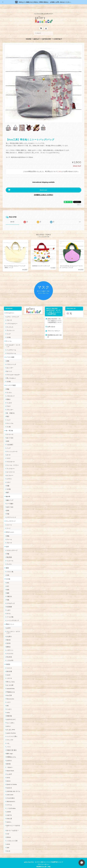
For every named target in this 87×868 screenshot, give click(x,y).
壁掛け (9, 395)
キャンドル (10, 419)
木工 (8, 582)
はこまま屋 (10, 681)
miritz (8, 773)
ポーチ (9, 451)
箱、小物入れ (11, 409)
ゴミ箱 (9, 423)
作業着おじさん (11, 753)
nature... (9, 818)
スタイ (9, 478)
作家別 (8, 660)
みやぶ (9, 722)
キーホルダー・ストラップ (13, 342)
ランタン (9, 388)
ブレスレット (11, 326)
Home (29, 35)
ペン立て (9, 399)
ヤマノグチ (10, 736)
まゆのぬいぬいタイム (13, 787)
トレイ (9, 416)
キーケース (10, 430)
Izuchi (8, 671)
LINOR (9, 808)
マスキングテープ (12, 546)
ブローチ (9, 316)
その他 (9, 333)
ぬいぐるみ (10, 434)
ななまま (9, 784)
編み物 (8, 492)
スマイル (9, 801)
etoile (8, 840)
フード (9, 524)
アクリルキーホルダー (13, 371)
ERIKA (9, 833)
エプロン (9, 475)
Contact (58, 35)
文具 (7, 542)
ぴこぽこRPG (11, 725)
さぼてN (9, 811)
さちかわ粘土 (11, 794)
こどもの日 (10, 656)
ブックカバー (11, 464)
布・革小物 (9, 426)
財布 (8, 437)
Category (47, 35)
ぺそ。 (9, 739)
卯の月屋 (9, 667)
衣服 (8, 482)
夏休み (9, 643)
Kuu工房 (9, 691)
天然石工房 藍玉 (11, 746)
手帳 (8, 550)
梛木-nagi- (10, 749)
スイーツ (9, 521)
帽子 (8, 488)
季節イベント (10, 620)
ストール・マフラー (13, 461)
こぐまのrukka (11, 804)
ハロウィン (10, 646)
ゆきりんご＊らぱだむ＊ (13, 822)
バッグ (9, 444)
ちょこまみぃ (11, 719)
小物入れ (9, 592)
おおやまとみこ (11, 715)
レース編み (10, 499)
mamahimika (10, 684)
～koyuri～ (10, 763)
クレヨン (9, 560)
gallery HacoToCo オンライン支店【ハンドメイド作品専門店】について (55, 316)
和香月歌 (9, 712)
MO (8, 701)
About (37, 35)
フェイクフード (11, 517)
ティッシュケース (12, 447)
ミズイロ (9, 674)
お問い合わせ (51, 322)
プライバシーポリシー (54, 327)
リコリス (9, 664)
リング (9, 330)
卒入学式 (9, 653)
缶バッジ (9, 367)
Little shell (10, 790)
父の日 (9, 639)
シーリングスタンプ (13, 616)
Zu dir (8, 847)
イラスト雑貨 (10, 353)
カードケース (11, 468)
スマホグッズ (11, 599)
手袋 (8, 510)
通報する (79, 201)
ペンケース (10, 557)
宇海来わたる (11, 688)
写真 (8, 596)
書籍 (7, 564)
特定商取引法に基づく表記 (55, 332)
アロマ (9, 402)
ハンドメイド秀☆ (12, 732)
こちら (60, 167)
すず (8, 830)
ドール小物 (10, 613)
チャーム (9, 337)
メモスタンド (11, 392)
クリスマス (10, 649)
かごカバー (10, 471)
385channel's (11, 797)
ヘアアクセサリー (12, 319)
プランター (10, 405)
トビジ (9, 698)
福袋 (8, 589)
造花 (8, 585)
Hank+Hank (10, 766)
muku (8, 708)
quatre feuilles (11, 729)
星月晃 (9, 760)
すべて (12, 218)
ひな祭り (9, 632)
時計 (8, 412)
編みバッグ (10, 496)
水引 (8, 579)
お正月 (9, 624)
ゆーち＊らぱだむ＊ (13, 826)
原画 (8, 357)
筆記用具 (9, 553)
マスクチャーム (11, 349)
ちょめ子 (9, 770)
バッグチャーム (11, 346)
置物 (8, 385)
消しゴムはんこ (11, 374)
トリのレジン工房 (12, 837)
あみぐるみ (10, 503)
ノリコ (9, 743)
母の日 (9, 636)
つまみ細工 (10, 440)
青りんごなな (11, 678)
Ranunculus (10, 695)
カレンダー (10, 364)
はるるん (9, 756)
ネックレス (10, 323)
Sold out (43, 186)
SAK (8, 843)
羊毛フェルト (10, 528)
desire (8, 777)
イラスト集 (10, 567)
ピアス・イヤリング (13, 313)
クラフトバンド (11, 513)
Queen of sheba (12, 780)
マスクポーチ (11, 458)
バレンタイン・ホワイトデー (13, 628)
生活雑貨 (9, 603)
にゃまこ (9, 705)
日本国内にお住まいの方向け (43, 191)
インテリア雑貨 (11, 381)
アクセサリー (10, 309)
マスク (9, 454)
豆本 (8, 571)
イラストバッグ (11, 360)
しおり (9, 606)
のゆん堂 (9, 814)
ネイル (9, 609)
